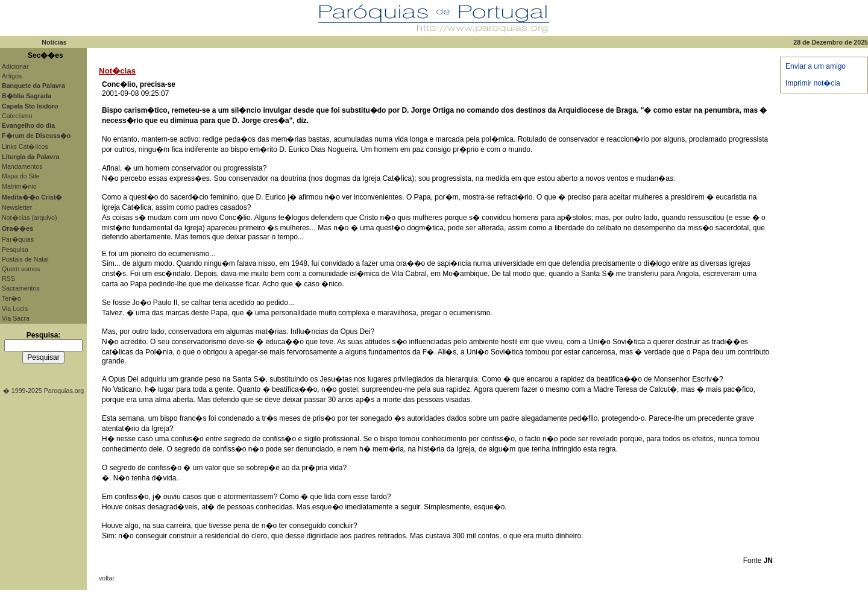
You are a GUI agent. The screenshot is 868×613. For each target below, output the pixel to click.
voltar (107, 578)
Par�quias (18, 239)
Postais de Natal (25, 259)
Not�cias (117, 71)
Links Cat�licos (25, 146)
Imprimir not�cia (813, 83)
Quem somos (21, 269)
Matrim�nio (19, 186)
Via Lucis (15, 309)
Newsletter (17, 207)
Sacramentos (21, 288)
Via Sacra (16, 318)
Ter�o (11, 298)
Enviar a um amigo (816, 66)
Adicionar (15, 66)
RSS (8, 278)
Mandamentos (22, 166)
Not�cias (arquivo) (30, 218)
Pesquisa (15, 250)
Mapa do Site (21, 176)
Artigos (12, 76)
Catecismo (17, 116)
